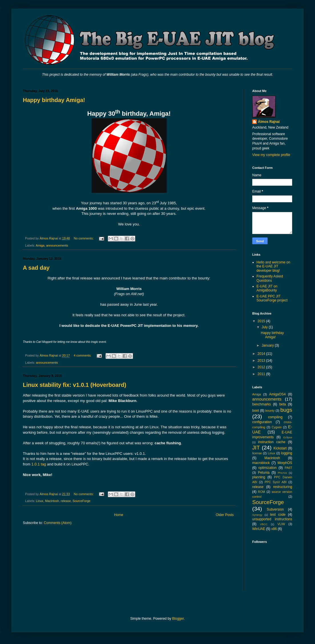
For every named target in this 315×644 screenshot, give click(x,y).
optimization (267, 468)
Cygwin (277, 427)
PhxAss (282, 473)
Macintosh (52, 501)
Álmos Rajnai (269, 122)
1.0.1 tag (39, 464)
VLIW (281, 524)
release (66, 501)
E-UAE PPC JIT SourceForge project (272, 298)
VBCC (264, 524)
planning (259, 477)
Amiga (40, 245)
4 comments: (83, 355)
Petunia (264, 473)
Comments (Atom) (57, 523)
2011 (262, 374)
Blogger (178, 619)
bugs (286, 410)
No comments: (84, 238)
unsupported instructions (272, 519)
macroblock (261, 463)
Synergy (257, 515)
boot (256, 411)
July (265, 327)
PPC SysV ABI (275, 482)
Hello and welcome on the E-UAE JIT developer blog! (273, 266)
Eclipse (288, 437)
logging (287, 453)
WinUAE (259, 529)
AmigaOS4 (277, 394)
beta (283, 404)
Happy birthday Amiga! (54, 100)
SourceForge (81, 501)
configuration (262, 422)
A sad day (36, 268)
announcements (57, 245)
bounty (270, 411)
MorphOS (285, 463)
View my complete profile (271, 155)
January (268, 345)
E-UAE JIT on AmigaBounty (267, 288)
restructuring (283, 487)
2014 (262, 354)
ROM (262, 492)
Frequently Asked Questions (270, 278)
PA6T (288, 468)
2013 (262, 361)
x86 (274, 529)
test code (278, 515)
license (257, 453)
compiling (275, 417)
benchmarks (262, 404)
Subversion (275, 509)
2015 (262, 321)
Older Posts (225, 515)
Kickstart (280, 448)
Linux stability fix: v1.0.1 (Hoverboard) (74, 385)
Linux (40, 501)
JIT (256, 448)
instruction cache (272, 442)
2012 (262, 367)
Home (119, 515)
